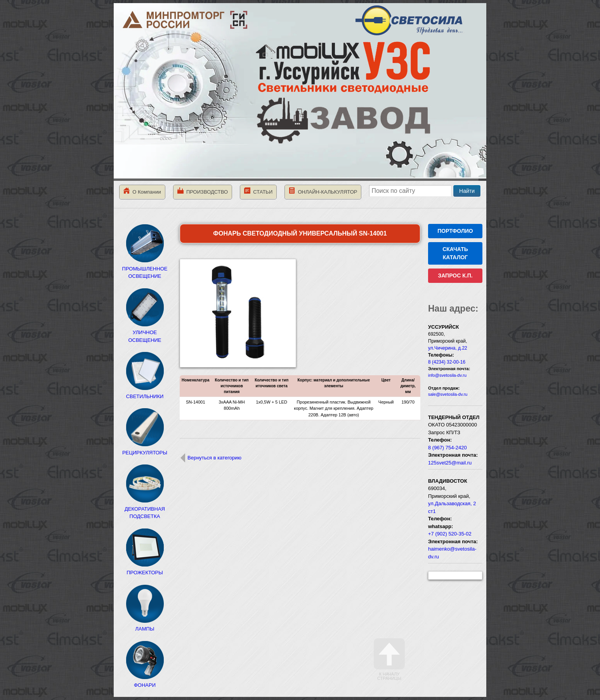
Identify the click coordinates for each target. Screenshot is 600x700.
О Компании (142, 191)
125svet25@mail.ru (450, 463)
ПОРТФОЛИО (455, 231)
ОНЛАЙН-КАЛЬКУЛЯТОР (323, 191)
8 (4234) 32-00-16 (447, 362)
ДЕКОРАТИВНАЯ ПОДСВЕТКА (145, 509)
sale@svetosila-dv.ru (448, 394)
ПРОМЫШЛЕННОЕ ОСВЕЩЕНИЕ (145, 269)
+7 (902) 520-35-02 (450, 534)
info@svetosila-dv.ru (447, 375)
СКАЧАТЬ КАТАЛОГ (455, 253)
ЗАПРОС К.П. (455, 275)
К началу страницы (389, 659)
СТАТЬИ (258, 191)
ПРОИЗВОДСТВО (203, 191)
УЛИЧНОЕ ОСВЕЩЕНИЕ (145, 333)
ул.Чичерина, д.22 (448, 348)
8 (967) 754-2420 (447, 448)
